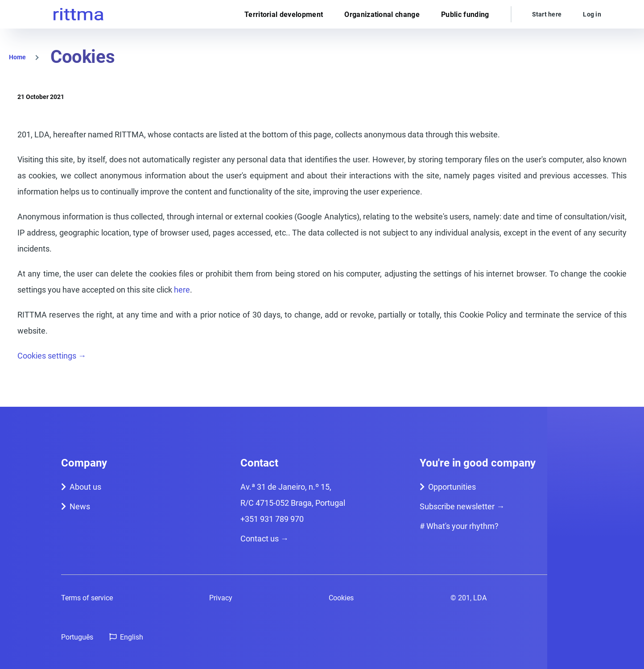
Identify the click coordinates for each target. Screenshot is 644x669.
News (80, 506)
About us (85, 487)
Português (77, 637)
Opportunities (452, 487)
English (132, 637)
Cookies (341, 598)
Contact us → (264, 539)
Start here (547, 14)
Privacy (221, 598)
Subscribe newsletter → (462, 506)
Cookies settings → (52, 356)
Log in (592, 14)
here (182, 290)
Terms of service (87, 598)
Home (17, 57)
